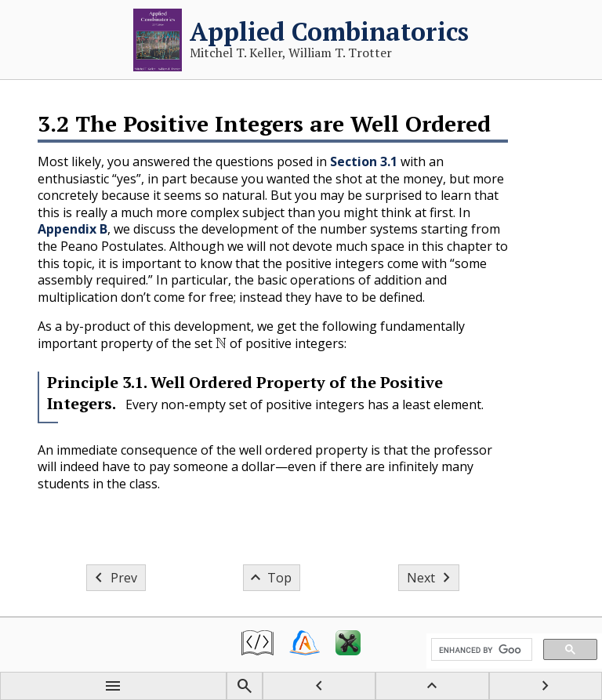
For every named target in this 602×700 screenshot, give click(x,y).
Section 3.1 (364, 161)
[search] (480, 650)
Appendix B (73, 229)
